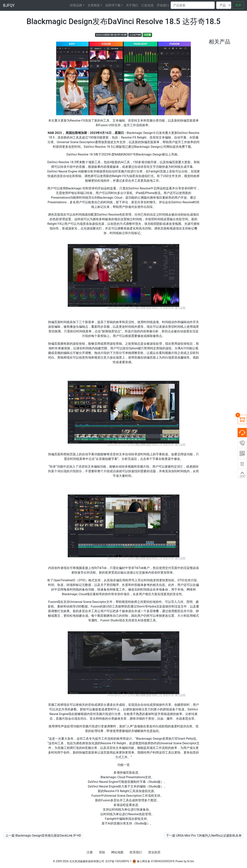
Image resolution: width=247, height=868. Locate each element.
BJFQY (9, 5)
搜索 (238, 5)
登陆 (102, 852)
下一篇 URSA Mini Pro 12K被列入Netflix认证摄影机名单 (204, 836)
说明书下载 (113, 5)
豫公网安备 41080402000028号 (154, 861)
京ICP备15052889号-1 (118, 861)
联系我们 (136, 852)
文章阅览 (94, 5)
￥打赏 (147, 35)
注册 (90, 852)
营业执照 (154, 852)
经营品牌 (76, 5)
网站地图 (117, 852)
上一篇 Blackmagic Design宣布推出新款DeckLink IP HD (43, 836)
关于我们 (132, 5)
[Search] (193, 5)
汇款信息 (148, 5)
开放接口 (163, 5)
